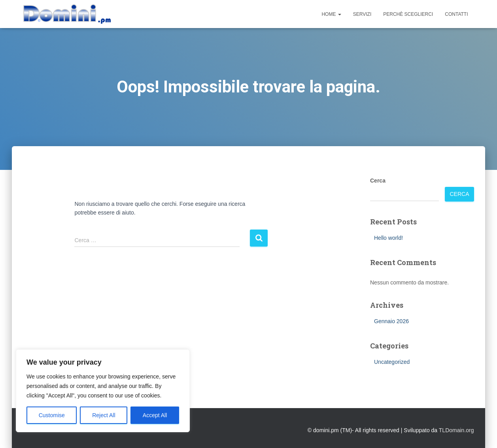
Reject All (104, 415)
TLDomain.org (456, 430)
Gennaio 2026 (391, 321)
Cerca (378, 181)
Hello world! (388, 238)
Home (331, 14)
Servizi (362, 14)
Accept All (155, 415)
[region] (103, 391)
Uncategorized (392, 362)
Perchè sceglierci (408, 14)
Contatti (456, 14)
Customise (52, 415)
